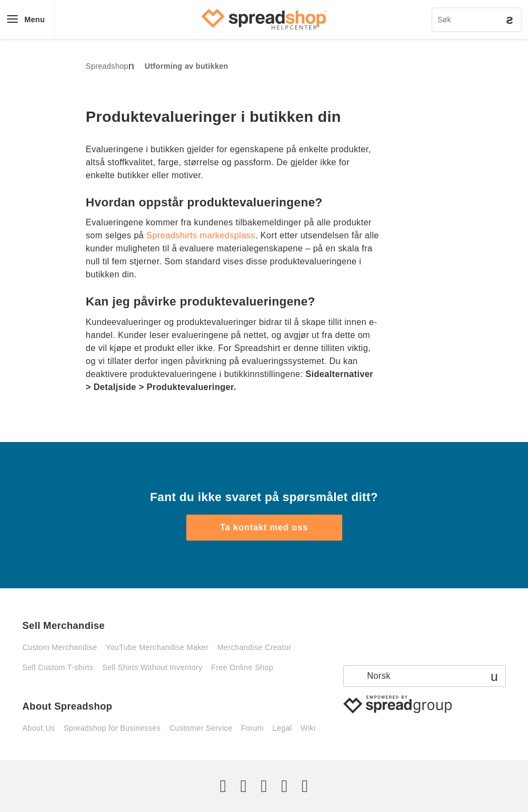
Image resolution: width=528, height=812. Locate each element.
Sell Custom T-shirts (58, 667)
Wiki (308, 728)
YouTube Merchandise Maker (157, 647)
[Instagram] (264, 786)
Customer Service (201, 728)
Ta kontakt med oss (264, 527)
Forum (252, 728)
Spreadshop (107, 66)
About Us (38, 728)
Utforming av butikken (187, 66)
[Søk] (477, 20)
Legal (282, 728)
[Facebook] (244, 786)
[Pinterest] (284, 786)
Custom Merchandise (60, 647)
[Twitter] (223, 786)
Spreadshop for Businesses (112, 728)
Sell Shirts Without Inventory (152, 667)
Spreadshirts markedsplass (201, 235)
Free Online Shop (242, 667)
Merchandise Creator (254, 647)
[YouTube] (305, 786)
